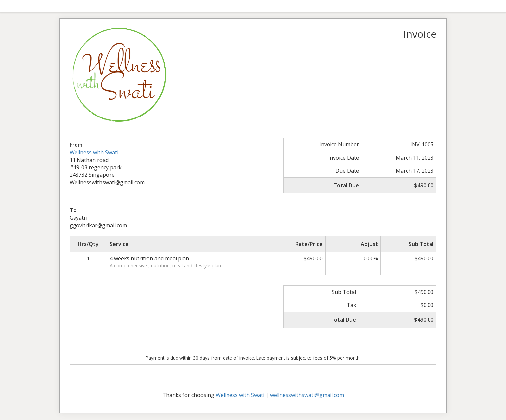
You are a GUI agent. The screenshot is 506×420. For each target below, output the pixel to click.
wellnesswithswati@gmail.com (307, 395)
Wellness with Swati (94, 152)
